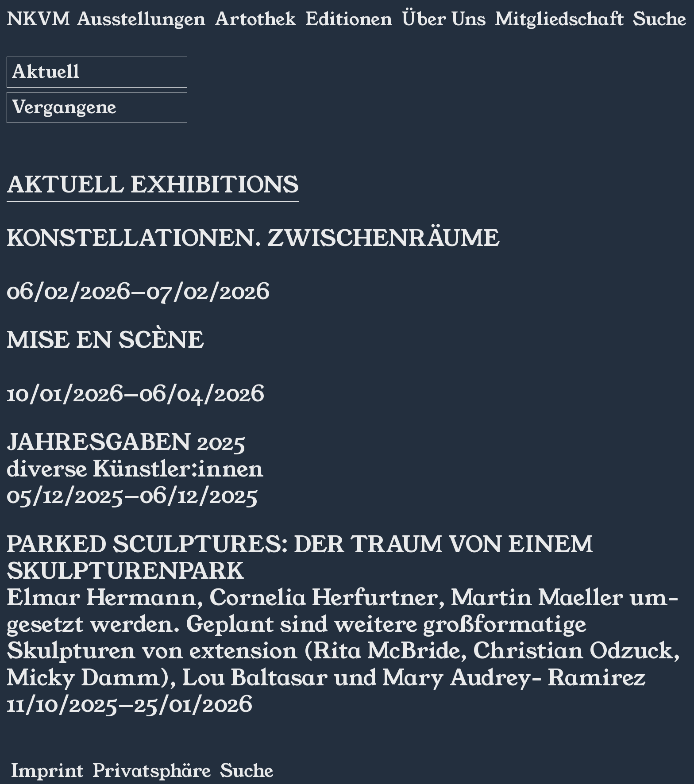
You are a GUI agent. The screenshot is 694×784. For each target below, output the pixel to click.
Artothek (256, 19)
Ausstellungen (141, 19)
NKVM (38, 19)
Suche (660, 19)
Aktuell (46, 72)
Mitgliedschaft (559, 19)
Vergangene (64, 107)
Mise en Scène (106, 340)
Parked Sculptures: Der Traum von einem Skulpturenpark (300, 558)
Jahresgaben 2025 (126, 442)
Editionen (349, 19)
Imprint (47, 771)
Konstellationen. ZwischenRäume (253, 238)
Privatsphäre (152, 771)
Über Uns (444, 19)
